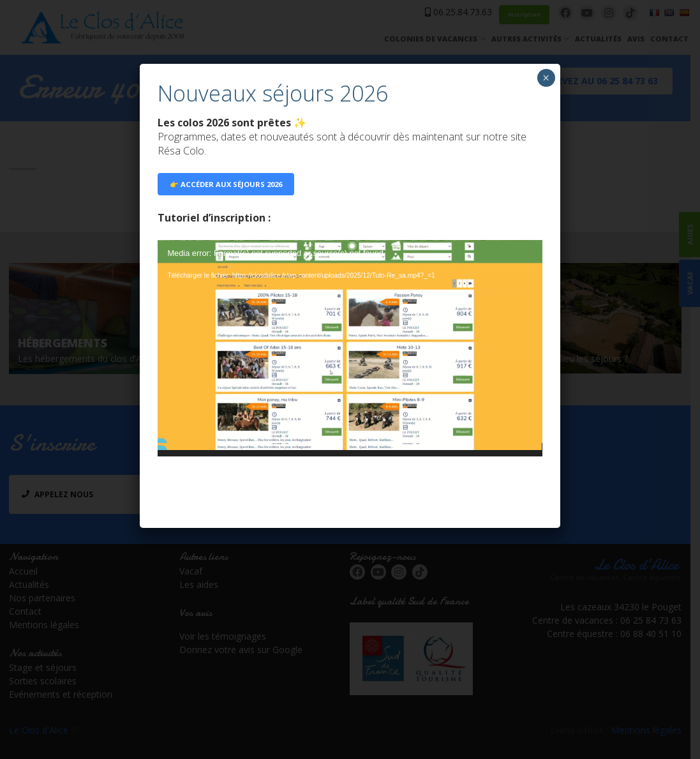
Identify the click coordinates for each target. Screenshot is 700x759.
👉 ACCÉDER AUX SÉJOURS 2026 (226, 184)
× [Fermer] (546, 78)
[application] (350, 348)
